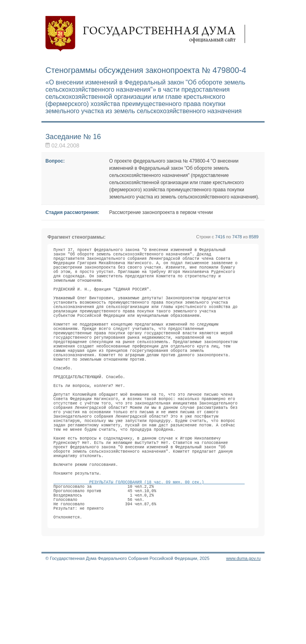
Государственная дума (149, 34)
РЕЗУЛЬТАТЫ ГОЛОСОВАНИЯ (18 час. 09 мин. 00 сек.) (149, 546)
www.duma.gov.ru (243, 634)
